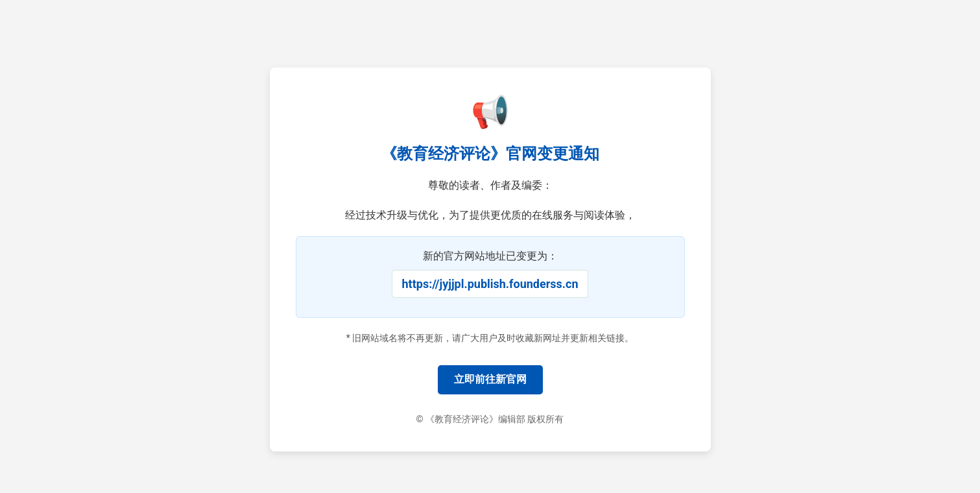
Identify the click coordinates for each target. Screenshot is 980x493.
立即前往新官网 (490, 379)
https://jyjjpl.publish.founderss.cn (490, 284)
